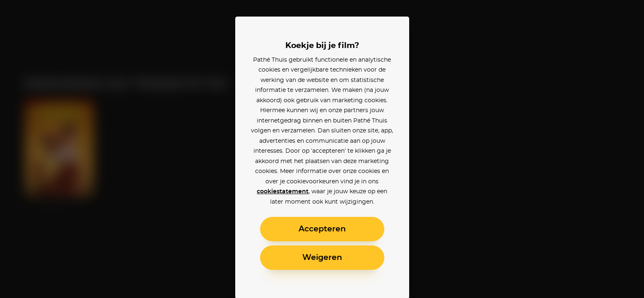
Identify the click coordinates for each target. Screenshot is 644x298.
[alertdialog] (322, 149)
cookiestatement (283, 192)
